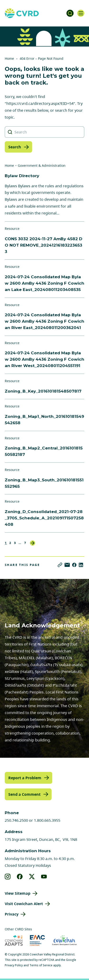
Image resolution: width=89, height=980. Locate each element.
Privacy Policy (14, 965)
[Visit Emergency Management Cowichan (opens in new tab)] (37, 940)
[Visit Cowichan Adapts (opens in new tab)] (14, 940)
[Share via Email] (67, 565)
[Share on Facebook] (74, 565)
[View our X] (32, 877)
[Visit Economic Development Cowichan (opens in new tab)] (64, 940)
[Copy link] (60, 565)
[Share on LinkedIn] (81, 565)
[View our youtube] (44, 877)
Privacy (12, 914)
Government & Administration (42, 165)
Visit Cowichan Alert (24, 904)
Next (33, 543)
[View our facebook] (20, 877)
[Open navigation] (81, 13)
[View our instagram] (8, 877)
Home (9, 58)
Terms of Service (41, 965)
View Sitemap (18, 893)
